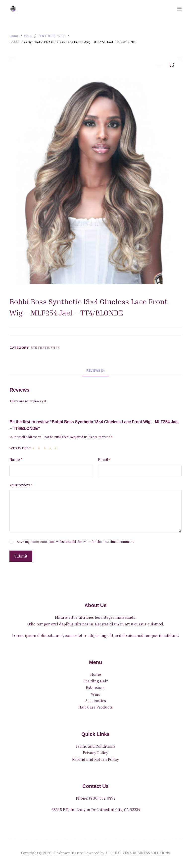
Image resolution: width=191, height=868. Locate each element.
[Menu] (179, 9)
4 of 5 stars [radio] (51, 448)
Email (104, 460)
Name (16, 460)
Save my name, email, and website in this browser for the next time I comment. (76, 542)
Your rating (20, 448)
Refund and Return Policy (95, 759)
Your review (21, 485)
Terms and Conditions (95, 746)
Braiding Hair (96, 681)
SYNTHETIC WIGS (45, 348)
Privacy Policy (95, 753)
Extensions (96, 687)
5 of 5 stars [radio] (57, 448)
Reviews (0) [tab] (95, 371)
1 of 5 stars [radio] (34, 448)
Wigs (95, 694)
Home (96, 674)
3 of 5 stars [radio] (46, 448)
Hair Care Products (95, 707)
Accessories (95, 701)
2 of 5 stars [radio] (40, 448)
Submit (21, 556)
